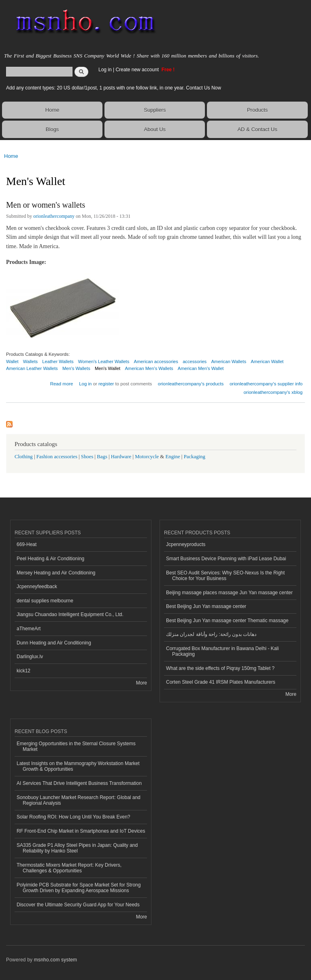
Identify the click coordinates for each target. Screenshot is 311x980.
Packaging (195, 457)
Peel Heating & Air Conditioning (50, 559)
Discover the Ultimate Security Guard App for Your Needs (78, 905)
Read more (62, 383)
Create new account (138, 70)
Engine (173, 457)
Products (257, 110)
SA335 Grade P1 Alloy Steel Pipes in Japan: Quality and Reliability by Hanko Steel (77, 848)
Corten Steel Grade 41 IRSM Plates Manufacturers (221, 682)
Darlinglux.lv (30, 657)
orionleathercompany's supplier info (266, 384)
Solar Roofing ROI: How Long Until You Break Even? (73, 817)
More (142, 683)
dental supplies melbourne (45, 601)
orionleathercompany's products (191, 384)
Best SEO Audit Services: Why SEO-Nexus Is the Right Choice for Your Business (225, 576)
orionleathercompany (54, 216)
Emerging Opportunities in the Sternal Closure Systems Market (76, 746)
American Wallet (267, 361)
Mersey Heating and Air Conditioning (56, 573)
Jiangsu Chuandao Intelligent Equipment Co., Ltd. (70, 614)
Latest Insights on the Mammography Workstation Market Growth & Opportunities (78, 766)
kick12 (23, 671)
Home (52, 110)
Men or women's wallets (46, 205)
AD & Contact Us (257, 129)
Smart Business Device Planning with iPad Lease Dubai (226, 559)
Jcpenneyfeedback (37, 587)
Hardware (121, 457)
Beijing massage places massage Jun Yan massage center (229, 593)
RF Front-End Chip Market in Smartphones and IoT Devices (81, 831)
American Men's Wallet (201, 368)
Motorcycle (147, 457)
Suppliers (155, 110)
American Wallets (229, 361)
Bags (102, 457)
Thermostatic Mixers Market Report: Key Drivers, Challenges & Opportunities (69, 868)
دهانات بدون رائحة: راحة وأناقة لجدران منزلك (211, 634)
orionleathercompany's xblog (273, 392)
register (106, 384)
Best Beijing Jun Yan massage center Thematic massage (227, 621)
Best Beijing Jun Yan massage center (206, 606)
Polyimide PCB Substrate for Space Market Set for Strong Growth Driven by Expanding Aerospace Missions (79, 888)
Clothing (24, 457)
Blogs (52, 129)
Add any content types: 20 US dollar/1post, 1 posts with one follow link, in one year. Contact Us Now (114, 88)
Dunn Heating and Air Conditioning (54, 643)
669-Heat (27, 544)
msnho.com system (55, 960)
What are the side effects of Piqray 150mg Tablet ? (220, 668)
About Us (155, 129)
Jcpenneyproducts (186, 544)
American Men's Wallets (149, 368)
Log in (105, 70)
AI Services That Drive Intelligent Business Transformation (79, 783)
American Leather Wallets (32, 368)
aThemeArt (29, 629)
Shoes (87, 457)
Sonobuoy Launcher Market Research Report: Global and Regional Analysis (79, 800)
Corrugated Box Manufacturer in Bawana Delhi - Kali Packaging (222, 651)
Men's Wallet (108, 368)
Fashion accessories (57, 457)
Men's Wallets (76, 368)
